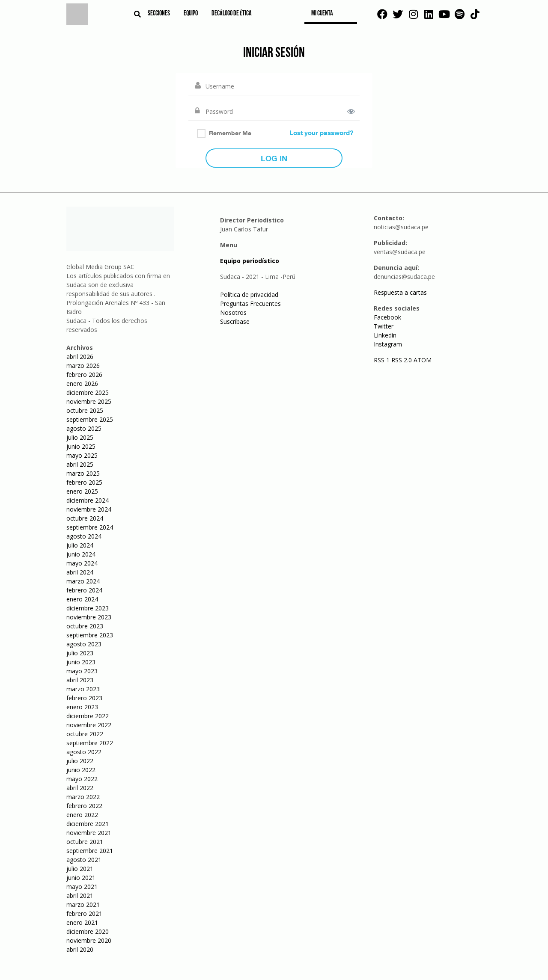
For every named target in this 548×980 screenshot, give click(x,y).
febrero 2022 (84, 806)
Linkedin (385, 335)
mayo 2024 (82, 563)
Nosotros (233, 312)
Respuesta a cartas (400, 292)
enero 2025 (82, 491)
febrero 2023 (84, 698)
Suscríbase (235, 321)
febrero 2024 (84, 590)
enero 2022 (82, 815)
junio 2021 (81, 878)
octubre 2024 (85, 518)
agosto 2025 (84, 428)
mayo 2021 (82, 887)
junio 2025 (81, 446)
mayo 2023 (82, 671)
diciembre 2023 (88, 608)
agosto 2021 (84, 860)
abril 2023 (80, 680)
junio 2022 (81, 770)
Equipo (191, 14)
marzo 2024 (83, 581)
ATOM (423, 360)
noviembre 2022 (89, 725)
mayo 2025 (82, 455)
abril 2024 (80, 572)
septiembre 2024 (90, 527)
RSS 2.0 (402, 360)
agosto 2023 (84, 644)
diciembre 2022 (88, 716)
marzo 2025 (83, 473)
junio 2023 (81, 662)
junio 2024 (81, 554)
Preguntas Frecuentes (250, 303)
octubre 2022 (85, 734)
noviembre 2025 (89, 401)
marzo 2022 (83, 797)
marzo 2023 (83, 689)
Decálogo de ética (232, 14)
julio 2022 (80, 761)
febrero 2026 (84, 375)
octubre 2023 (85, 626)
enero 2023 (82, 707)
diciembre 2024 (88, 500)
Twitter (384, 326)
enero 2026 (82, 383)
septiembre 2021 (90, 851)
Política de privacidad (249, 295)
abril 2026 (80, 357)
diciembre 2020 (88, 931)
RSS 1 (383, 360)
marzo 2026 (83, 366)
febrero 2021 (84, 913)
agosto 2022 (84, 752)
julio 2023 (80, 653)
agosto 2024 (84, 536)
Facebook (387, 317)
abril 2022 (80, 788)
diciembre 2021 (88, 824)
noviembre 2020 (89, 940)
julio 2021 (80, 869)
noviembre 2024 (89, 509)
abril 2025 (80, 464)
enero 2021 (82, 922)
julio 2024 (80, 545)
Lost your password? (321, 133)
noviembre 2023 (89, 617)
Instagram (388, 344)
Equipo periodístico (250, 261)
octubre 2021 (85, 842)
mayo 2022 (82, 779)
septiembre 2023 (90, 635)
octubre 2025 (85, 410)
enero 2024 (82, 599)
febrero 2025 (84, 482)
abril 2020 (80, 949)
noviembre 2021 (89, 833)
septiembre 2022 (90, 743)
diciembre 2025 (88, 392)
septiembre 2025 (90, 419)
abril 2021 (80, 896)
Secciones (159, 14)
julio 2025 (80, 437)
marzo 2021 (83, 905)
